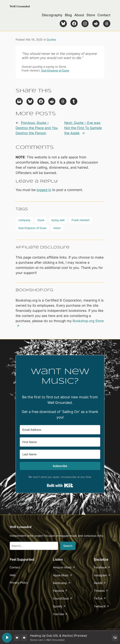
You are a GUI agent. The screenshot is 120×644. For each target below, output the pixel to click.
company (24, 220)
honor (57, 228)
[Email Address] (60, 430)
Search (68, 546)
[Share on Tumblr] (74, 101)
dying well (58, 220)
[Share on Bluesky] (30, 101)
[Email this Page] (19, 101)
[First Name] (60, 442)
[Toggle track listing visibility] (115, 638)
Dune (41, 220)
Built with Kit (60, 485)
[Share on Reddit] (52, 101)
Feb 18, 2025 (34, 39)
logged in (44, 190)
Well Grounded (20, 6)
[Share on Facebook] (41, 101)
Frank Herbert (81, 220)
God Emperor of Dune (55, 70)
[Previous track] (17, 638)
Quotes (51, 39)
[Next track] (24, 638)
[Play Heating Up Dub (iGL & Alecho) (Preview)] (7, 638)
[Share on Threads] (63, 101)
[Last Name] (60, 454)
